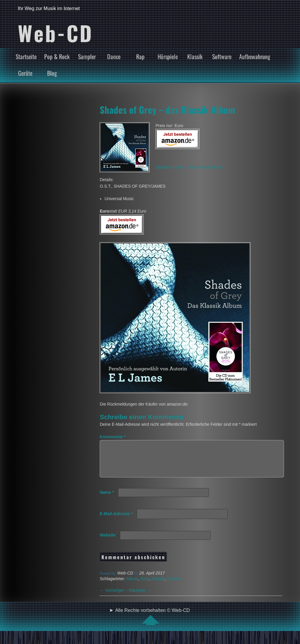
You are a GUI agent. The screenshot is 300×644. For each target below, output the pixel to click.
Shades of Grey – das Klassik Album (167, 110)
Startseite (26, 56)
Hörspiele (168, 56)
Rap (140, 56)
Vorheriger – (114, 597)
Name (107, 499)
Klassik (195, 56)
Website (108, 542)
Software (222, 56)
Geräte (25, 73)
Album (132, 586)
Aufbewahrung (255, 56)
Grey (144, 586)
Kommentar (113, 437)
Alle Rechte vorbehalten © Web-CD (153, 624)
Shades (174, 586)
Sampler (87, 56)
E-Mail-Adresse (116, 521)
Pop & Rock (57, 56)
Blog (52, 73)
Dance (114, 56)
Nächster (140, 597)
